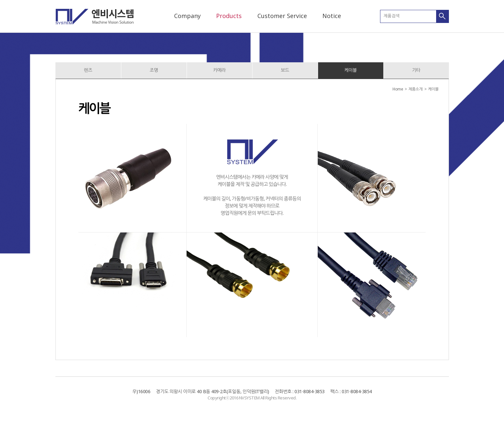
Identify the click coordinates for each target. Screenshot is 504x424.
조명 (154, 70)
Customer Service (282, 16)
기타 (416, 70)
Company (187, 16)
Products (229, 16)
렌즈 (88, 70)
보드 (285, 70)
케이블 (351, 70)
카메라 (219, 70)
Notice (332, 16)
